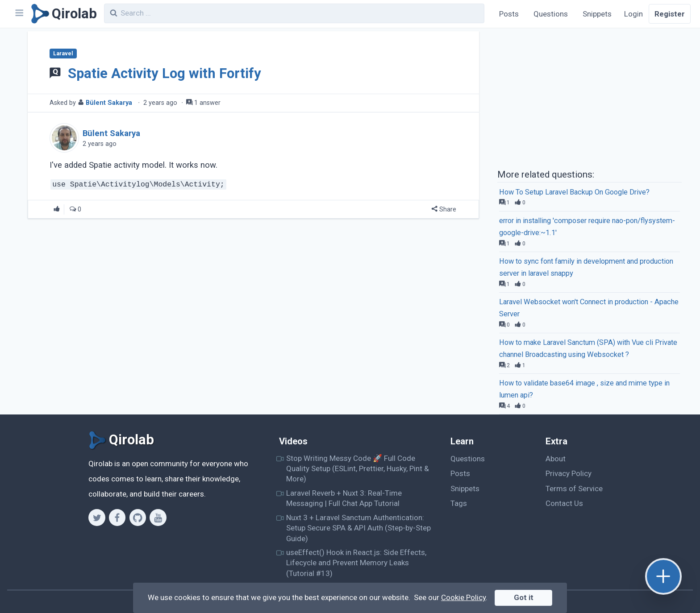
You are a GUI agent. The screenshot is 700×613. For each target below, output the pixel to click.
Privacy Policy (569, 473)
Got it (524, 597)
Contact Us (564, 503)
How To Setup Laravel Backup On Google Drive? (574, 192)
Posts (509, 14)
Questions (551, 14)
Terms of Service (574, 489)
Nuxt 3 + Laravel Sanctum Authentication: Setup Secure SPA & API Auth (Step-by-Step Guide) (358, 528)
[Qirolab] (62, 14)
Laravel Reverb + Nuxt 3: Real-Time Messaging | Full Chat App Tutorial (344, 498)
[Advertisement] (590, 97)
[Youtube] (158, 518)
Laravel (63, 54)
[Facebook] (117, 518)
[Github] (138, 518)
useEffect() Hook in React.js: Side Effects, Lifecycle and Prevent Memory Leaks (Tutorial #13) (356, 563)
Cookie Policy (463, 597)
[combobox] (294, 13)
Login (633, 14)
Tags (459, 503)
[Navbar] (19, 14)
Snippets (597, 14)
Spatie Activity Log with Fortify (165, 73)
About (556, 459)
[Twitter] (97, 518)
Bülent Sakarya (109, 103)
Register (670, 14)
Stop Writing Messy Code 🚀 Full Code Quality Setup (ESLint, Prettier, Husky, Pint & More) (358, 469)
